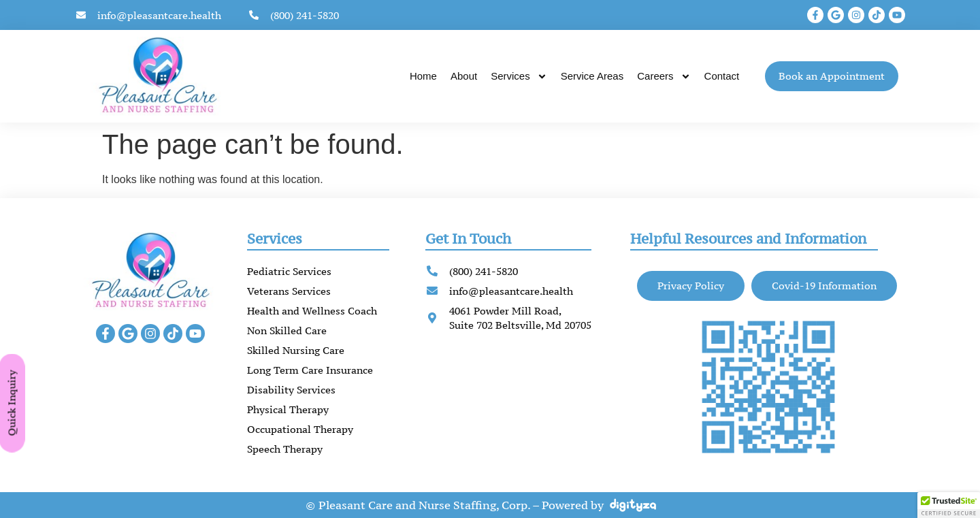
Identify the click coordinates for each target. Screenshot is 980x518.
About (464, 76)
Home (423, 76)
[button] (949, 505)
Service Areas (592, 76)
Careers (664, 77)
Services (519, 77)
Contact (722, 76)
